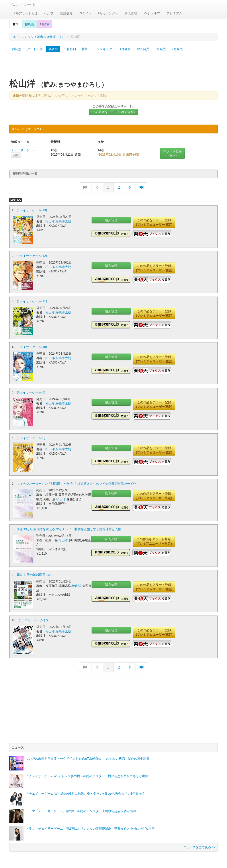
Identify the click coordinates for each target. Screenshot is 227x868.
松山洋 (50, 221)
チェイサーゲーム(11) (32, 301)
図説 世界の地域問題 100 (34, 574)
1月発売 (160, 49)
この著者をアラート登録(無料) (113, 112)
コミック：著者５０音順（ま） (43, 37)
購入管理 (131, 13)
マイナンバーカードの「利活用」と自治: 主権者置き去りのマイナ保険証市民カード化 (76, 483)
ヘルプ (49, 13)
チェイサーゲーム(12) (32, 256)
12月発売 (143, 49)
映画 (29, 24)
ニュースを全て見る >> (199, 846)
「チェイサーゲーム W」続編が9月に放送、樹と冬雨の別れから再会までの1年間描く (85, 792)
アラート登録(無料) (172, 153)
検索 (45, 24)
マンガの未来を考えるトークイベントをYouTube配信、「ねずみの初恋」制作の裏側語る (88, 757)
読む (16, 155)
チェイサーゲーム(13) (32, 210)
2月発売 (177, 49)
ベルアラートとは (25, 13)
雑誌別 (17, 49)
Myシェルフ (152, 13)
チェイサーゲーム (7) (33, 619)
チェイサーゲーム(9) (31, 437)
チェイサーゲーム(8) (31, 392)
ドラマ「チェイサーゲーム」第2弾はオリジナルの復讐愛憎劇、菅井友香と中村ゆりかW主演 (90, 827)
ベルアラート (23, 4)
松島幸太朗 (63, 221)
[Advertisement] (113, 67)
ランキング (104, 49)
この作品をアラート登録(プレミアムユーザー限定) (154, 222)
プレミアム (174, 13)
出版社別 (70, 49)
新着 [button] (86, 49)
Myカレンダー (108, 13)
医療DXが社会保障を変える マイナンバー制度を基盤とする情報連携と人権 (69, 528)
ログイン (85, 13)
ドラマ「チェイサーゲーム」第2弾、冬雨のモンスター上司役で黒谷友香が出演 (81, 810)
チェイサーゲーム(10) (32, 346)
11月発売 (124, 49)
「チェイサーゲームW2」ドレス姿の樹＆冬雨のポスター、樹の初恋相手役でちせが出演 (87, 775)
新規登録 (66, 13)
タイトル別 (35, 49)
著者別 (53, 49)
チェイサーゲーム (23, 150)
